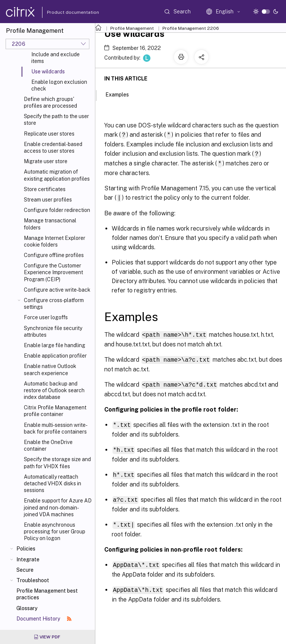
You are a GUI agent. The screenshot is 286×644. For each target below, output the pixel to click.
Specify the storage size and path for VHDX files (57, 463)
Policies (26, 549)
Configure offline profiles (54, 255)
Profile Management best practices (47, 594)
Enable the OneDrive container (48, 445)
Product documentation (64, 12)
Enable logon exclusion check (59, 85)
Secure (25, 570)
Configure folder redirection (57, 210)
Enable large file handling (55, 345)
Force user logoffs (46, 317)
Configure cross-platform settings (54, 304)
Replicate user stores (49, 134)
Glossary (27, 608)
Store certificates (45, 189)
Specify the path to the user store (56, 120)
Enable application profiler (55, 356)
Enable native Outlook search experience (50, 369)
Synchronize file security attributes (53, 331)
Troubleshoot (33, 580)
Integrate (28, 559)
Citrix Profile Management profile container (55, 411)
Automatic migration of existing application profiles (57, 175)
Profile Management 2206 (191, 28)
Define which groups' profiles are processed (50, 102)
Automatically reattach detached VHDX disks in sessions (53, 483)
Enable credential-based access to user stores (53, 147)
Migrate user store (46, 161)
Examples (121, 94)
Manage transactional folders (50, 224)
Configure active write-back (57, 290)
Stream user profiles (48, 200)
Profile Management (132, 28)
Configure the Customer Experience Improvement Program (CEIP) (53, 272)
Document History (44, 619)
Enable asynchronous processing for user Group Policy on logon (55, 532)
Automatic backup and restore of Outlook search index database (54, 390)
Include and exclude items (55, 58)
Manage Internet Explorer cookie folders (55, 241)
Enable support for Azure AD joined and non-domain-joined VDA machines (58, 507)
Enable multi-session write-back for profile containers (56, 428)
